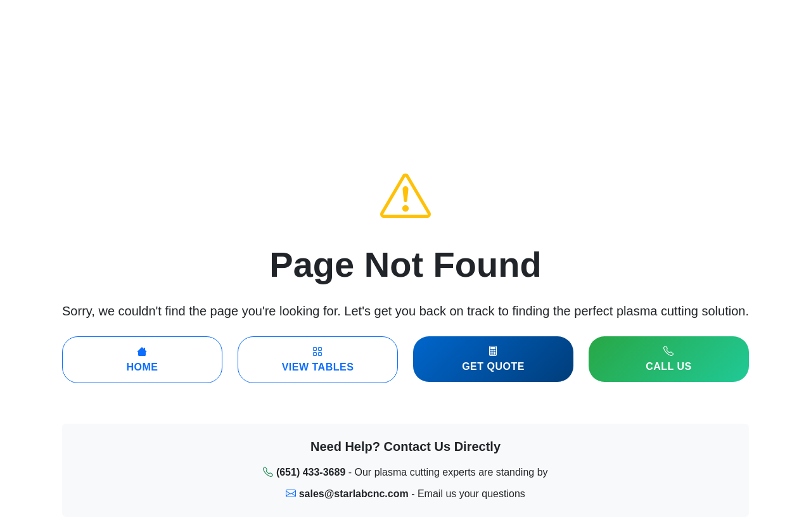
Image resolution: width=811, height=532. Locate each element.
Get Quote (493, 359)
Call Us (669, 359)
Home (143, 359)
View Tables (318, 359)
